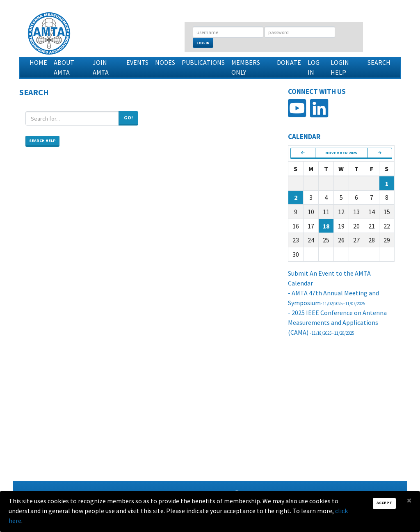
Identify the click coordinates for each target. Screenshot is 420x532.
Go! (128, 118)
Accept (384, 503)
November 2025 (341, 153)
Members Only (246, 67)
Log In (203, 43)
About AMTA (64, 67)
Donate (289, 62)
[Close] (409, 500)
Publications (203, 62)
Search (379, 62)
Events (137, 62)
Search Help (42, 140)
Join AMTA (101, 67)
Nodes (165, 62)
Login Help (340, 67)
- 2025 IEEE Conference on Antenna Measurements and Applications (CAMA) (337, 322)
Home (38, 62)
